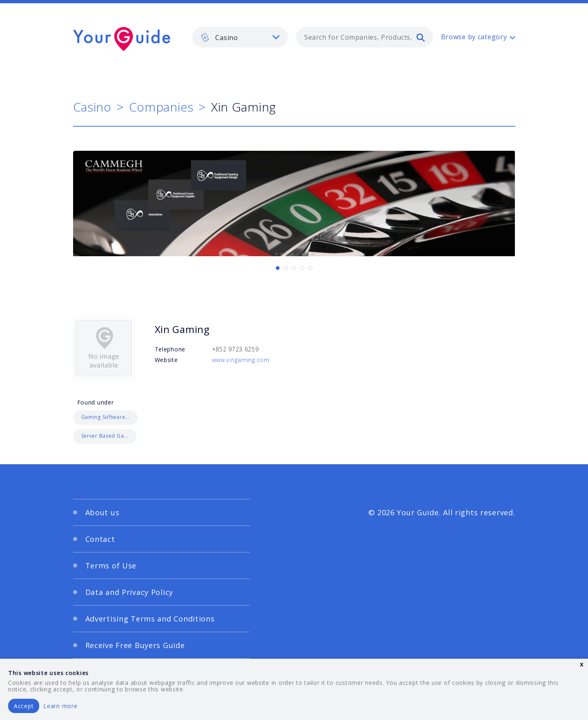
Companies (161, 107)
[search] (421, 37)
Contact (100, 539)
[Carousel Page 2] (286, 268)
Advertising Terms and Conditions (150, 619)
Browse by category (474, 37)
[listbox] (240, 37)
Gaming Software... (106, 417)
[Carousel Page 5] (310, 268)
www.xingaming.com (241, 360)
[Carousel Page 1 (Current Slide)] (278, 268)
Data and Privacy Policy (129, 592)
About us (102, 512)
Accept (24, 706)
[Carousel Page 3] (294, 268)
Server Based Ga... (105, 436)
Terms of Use (111, 566)
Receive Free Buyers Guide (135, 645)
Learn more (60, 706)
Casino (92, 107)
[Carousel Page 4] (302, 268)
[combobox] (364, 37)
